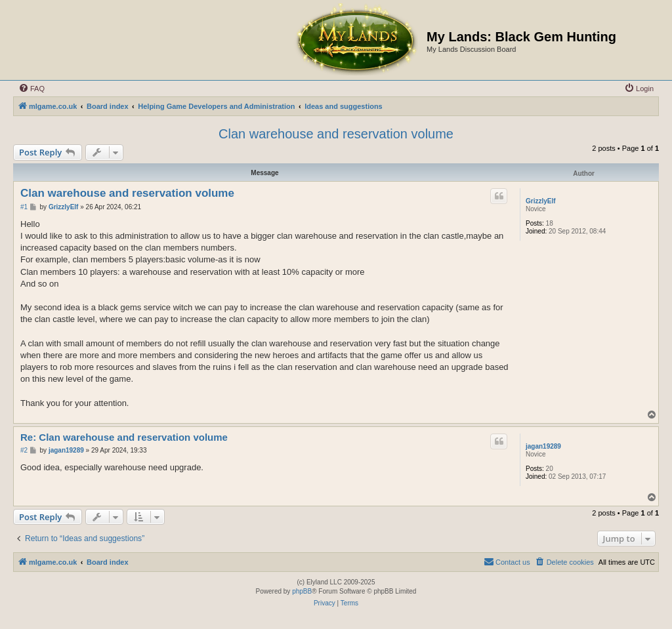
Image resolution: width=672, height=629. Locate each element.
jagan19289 (543, 446)
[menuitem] (31, 89)
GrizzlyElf (541, 201)
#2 (24, 450)
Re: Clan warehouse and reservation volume (124, 437)
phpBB (302, 591)
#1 (24, 207)
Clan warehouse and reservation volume (336, 134)
